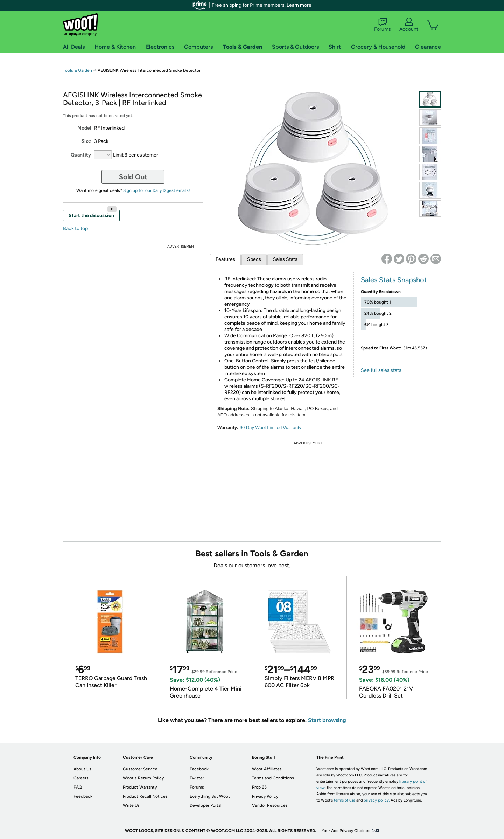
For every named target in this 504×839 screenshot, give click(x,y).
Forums (383, 25)
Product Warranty (140, 787)
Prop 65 (259, 787)
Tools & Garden (78, 70)
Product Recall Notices (145, 796)
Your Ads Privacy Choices (346, 831)
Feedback (83, 796)
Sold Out (133, 177)
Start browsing (327, 720)
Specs (254, 259)
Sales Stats (285, 259)
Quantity (81, 155)
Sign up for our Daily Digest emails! (157, 190)
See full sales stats (381, 370)
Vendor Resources (270, 805)
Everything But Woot (210, 796)
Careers (81, 778)
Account (409, 25)
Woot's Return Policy (143, 778)
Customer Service (140, 769)
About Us (82, 769)
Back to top (75, 228)
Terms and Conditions (273, 778)
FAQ (78, 787)
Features (225, 259)
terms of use (345, 800)
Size (86, 141)
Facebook (199, 769)
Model (84, 128)
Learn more (299, 5)
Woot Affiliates (267, 769)
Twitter (197, 778)
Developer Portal (206, 805)
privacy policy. (377, 800)
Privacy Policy (265, 796)
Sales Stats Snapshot (394, 280)
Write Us (131, 805)
